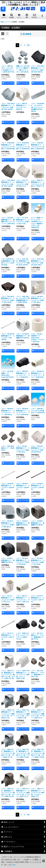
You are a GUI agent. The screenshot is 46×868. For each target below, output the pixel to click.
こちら (13, 865)
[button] (3, 9)
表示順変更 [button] (26, 34)
